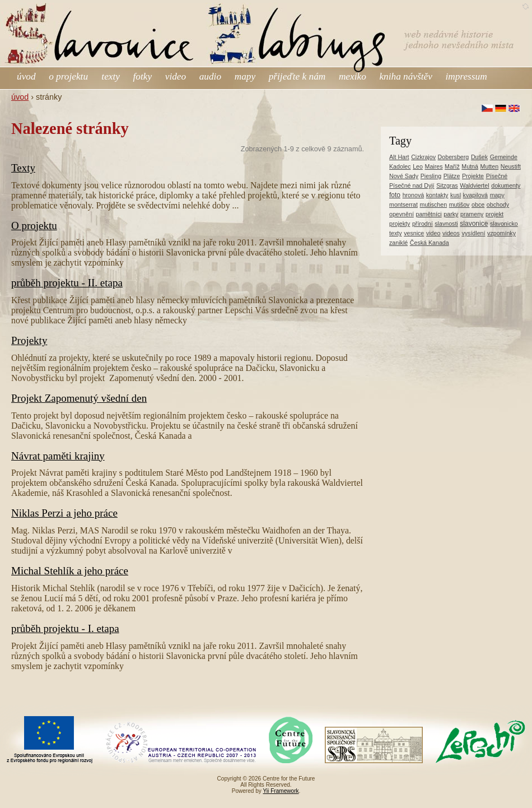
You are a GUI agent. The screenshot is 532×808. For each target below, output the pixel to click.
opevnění (402, 214)
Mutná (470, 166)
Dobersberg (454, 157)
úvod (26, 76)
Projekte (473, 176)
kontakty (437, 195)
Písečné (497, 176)
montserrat (403, 205)
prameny (472, 214)
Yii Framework (281, 791)
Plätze (452, 176)
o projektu (69, 76)
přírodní (423, 224)
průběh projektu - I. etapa (65, 628)
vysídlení (473, 233)
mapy (245, 76)
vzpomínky (501, 233)
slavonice (474, 224)
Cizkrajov (423, 157)
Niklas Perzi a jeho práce (64, 513)
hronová (414, 195)
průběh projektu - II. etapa (67, 283)
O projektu (34, 226)
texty (111, 76)
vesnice (414, 233)
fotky (143, 76)
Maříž (452, 166)
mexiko (353, 76)
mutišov (459, 205)
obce (478, 205)
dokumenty (506, 185)
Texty (23, 168)
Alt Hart (399, 157)
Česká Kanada (430, 243)
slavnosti (446, 224)
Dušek (479, 157)
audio (210, 76)
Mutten (490, 166)
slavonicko (504, 224)
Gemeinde (504, 157)
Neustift (511, 166)
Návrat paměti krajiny (58, 456)
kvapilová (475, 195)
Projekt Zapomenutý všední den (79, 398)
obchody (498, 205)
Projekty (29, 340)
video (176, 76)
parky (451, 214)
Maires (434, 166)
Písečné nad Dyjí (412, 185)
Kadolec (400, 166)
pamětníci (428, 214)
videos (451, 233)
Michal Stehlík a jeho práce (70, 571)
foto (395, 195)
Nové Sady (404, 176)
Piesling (431, 176)
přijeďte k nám (297, 76)
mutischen (434, 205)
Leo (418, 166)
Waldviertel (474, 185)
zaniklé (398, 243)
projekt (494, 214)
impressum (466, 76)
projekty (400, 224)
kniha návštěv (405, 76)
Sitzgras (447, 185)
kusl (456, 195)
